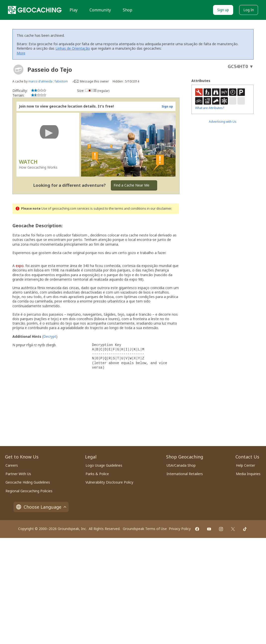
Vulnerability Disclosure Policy (109, 482)
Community (100, 10)
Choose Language (41, 507)
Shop (128, 10)
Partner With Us (18, 474)
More (21, 53)
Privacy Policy (180, 529)
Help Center (245, 465)
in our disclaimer (159, 208)
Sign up (223, 10)
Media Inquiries (248, 474)
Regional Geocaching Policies (29, 491)
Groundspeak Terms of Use (145, 529)
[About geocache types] (18, 70)
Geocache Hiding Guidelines (28, 482)
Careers (12, 465)
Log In (249, 10)
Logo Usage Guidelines (104, 465)
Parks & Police (97, 474)
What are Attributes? (210, 108)
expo (20, 266)
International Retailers (185, 474)
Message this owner (94, 81)
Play (74, 10)
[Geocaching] (35, 10)
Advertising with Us (223, 122)
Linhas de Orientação (73, 48)
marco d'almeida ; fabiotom (48, 81)
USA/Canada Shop (181, 465)
